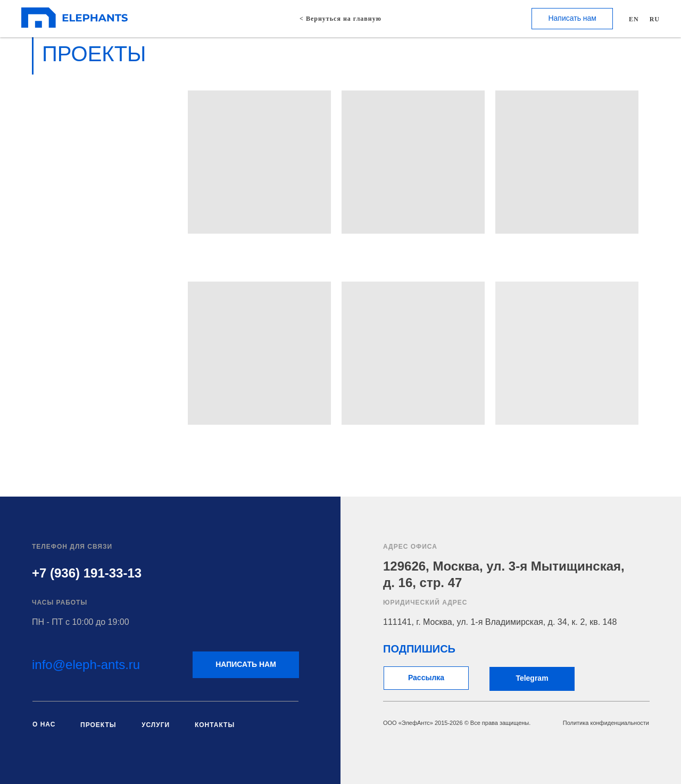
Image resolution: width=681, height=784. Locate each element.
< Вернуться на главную (340, 19)
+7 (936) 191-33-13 (87, 573)
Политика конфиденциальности (606, 723)
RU (655, 19)
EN (634, 19)
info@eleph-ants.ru (86, 665)
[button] (572, 19)
